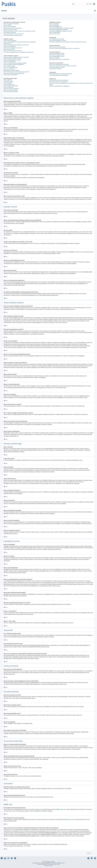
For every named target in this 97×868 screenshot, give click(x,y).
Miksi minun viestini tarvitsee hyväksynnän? (14, 73)
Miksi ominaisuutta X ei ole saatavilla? (58, 82)
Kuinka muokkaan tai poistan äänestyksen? (14, 64)
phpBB (53, 253)
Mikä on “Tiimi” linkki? (55, 34)
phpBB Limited (59, 809)
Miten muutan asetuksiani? (10, 40)
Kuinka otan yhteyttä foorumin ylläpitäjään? (59, 86)
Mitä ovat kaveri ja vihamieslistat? (57, 47)
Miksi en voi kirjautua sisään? (10, 30)
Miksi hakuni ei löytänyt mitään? (57, 55)
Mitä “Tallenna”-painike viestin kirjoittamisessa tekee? (16, 72)
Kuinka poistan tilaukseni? (55, 69)
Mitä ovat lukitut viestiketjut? (11, 90)
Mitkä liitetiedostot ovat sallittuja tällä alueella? (61, 74)
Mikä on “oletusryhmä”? (55, 32)
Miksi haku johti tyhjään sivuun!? (57, 56)
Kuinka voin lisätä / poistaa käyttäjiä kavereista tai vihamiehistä (64, 48)
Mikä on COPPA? (8, 25)
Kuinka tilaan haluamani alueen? (57, 67)
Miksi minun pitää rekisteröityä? (11, 24)
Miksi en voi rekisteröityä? (10, 27)
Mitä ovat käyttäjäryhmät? (56, 27)
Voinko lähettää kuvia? (9, 84)
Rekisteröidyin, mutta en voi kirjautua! (13, 28)
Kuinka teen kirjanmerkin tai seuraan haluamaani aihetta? (63, 66)
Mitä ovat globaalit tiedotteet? (11, 86)
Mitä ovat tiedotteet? (9, 87)
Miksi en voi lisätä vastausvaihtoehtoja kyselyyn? (15, 63)
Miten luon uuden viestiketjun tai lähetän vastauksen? (16, 57)
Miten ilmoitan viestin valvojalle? (11, 70)
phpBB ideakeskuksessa (65, 819)
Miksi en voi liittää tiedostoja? (11, 67)
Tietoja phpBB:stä (37, 811)
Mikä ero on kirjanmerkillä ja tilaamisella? (59, 64)
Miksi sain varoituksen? (9, 69)
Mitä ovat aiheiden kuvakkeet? (11, 92)
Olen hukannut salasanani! (10, 32)
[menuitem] (94, 4)
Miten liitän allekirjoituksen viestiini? (12, 60)
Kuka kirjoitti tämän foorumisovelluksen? (59, 80)
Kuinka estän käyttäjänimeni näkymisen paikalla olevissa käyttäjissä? (20, 42)
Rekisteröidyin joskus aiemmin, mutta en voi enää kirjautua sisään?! (19, 31)
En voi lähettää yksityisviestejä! (57, 39)
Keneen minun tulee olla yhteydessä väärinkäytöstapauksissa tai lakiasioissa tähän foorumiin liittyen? (71, 84)
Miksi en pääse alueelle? (9, 66)
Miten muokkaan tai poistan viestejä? (12, 59)
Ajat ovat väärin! (7, 43)
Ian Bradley (52, 862)
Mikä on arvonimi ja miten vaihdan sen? (13, 51)
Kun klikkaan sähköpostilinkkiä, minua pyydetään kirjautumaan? (19, 52)
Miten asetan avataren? (9, 49)
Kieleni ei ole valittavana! (10, 46)
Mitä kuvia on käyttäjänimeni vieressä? (13, 48)
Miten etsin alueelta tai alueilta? (57, 53)
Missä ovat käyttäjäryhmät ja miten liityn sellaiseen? (62, 28)
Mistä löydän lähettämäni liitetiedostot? (59, 75)
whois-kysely (24, 831)
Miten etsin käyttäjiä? (54, 58)
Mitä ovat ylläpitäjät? (54, 24)
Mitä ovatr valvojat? (54, 25)
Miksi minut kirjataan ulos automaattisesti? (14, 34)
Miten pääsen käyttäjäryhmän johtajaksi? (59, 30)
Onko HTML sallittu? (8, 81)
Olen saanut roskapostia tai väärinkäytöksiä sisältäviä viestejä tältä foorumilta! (68, 42)
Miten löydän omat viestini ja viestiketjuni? (59, 59)
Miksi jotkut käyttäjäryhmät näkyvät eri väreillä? (61, 31)
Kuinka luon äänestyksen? (10, 62)
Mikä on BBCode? (8, 80)
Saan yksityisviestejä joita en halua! (58, 40)
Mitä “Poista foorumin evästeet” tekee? (13, 35)
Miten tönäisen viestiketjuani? (11, 75)
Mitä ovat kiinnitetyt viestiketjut (11, 89)
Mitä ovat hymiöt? (8, 83)
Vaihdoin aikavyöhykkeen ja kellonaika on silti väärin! (16, 45)
